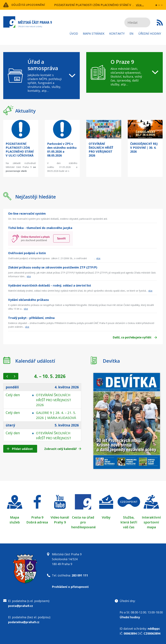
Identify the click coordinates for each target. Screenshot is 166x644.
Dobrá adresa (37, 522)
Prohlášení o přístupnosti (70, 587)
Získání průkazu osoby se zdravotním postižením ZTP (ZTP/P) (53, 267)
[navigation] (41, 76)
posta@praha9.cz (21, 606)
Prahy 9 (60, 522)
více (98, 258)
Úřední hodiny (150, 34)
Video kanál (60, 517)
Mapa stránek (94, 34)
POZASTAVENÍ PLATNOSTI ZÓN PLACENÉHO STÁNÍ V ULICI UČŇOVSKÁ (106, 5)
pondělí (12, 387)
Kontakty (117, 34)
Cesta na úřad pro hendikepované (83, 522)
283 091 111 (80, 575)
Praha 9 (37, 517)
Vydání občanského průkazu (28, 300)
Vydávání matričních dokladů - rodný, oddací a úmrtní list (50, 285)
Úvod (74, 34)
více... (140, 5)
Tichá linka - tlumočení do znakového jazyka (40, 228)
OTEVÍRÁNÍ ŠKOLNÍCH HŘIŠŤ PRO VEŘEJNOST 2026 (55, 400)
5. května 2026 (66, 430)
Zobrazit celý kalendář (60, 449)
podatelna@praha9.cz (24, 622)
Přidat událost (22, 449)
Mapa (15, 517)
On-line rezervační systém (27, 213)
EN (131, 34)
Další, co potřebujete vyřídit (130, 337)
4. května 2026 (66, 387)
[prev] (7, 376)
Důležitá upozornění (30, 5)
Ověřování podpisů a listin (27, 253)
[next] (15, 376)
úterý (11, 430)
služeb (15, 522)
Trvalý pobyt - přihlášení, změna (31, 318)
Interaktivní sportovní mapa (151, 522)
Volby (106, 517)
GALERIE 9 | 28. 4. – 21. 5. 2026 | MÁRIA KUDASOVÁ (55, 417)
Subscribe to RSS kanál (160, 22)
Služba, (129, 517)
